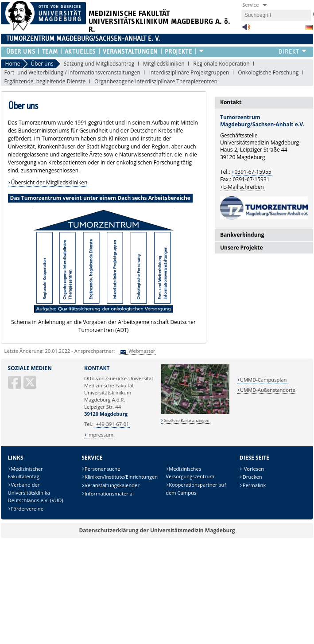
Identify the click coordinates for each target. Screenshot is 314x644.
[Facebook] (15, 386)
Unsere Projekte (242, 248)
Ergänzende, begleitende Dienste (45, 81)
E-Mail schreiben (244, 187)
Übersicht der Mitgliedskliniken (49, 182)
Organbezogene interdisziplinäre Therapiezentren (156, 81)
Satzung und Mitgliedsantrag (99, 64)
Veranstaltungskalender (112, 485)
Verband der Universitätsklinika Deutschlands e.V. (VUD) (36, 492)
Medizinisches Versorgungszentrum (190, 473)
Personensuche (102, 469)
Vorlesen (253, 469)
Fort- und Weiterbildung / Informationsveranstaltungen (72, 72)
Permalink (254, 485)
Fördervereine (27, 509)
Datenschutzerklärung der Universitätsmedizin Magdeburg (157, 530)
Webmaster (141, 351)
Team (50, 52)
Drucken (252, 477)
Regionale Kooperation (221, 64)
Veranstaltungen (130, 52)
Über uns (21, 52)
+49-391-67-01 (113, 424)
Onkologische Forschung (268, 72)
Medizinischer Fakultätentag (25, 473)
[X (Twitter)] (31, 386)
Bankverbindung (242, 235)
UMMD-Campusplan (263, 380)
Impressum (100, 435)
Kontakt (231, 102)
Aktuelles (80, 52)
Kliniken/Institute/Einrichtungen (121, 477)
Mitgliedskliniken (164, 64)
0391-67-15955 (253, 172)
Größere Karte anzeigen (186, 420)
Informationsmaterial (109, 494)
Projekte (178, 52)
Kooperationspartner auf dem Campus (196, 489)
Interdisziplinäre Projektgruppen (189, 72)
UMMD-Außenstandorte (268, 390)
